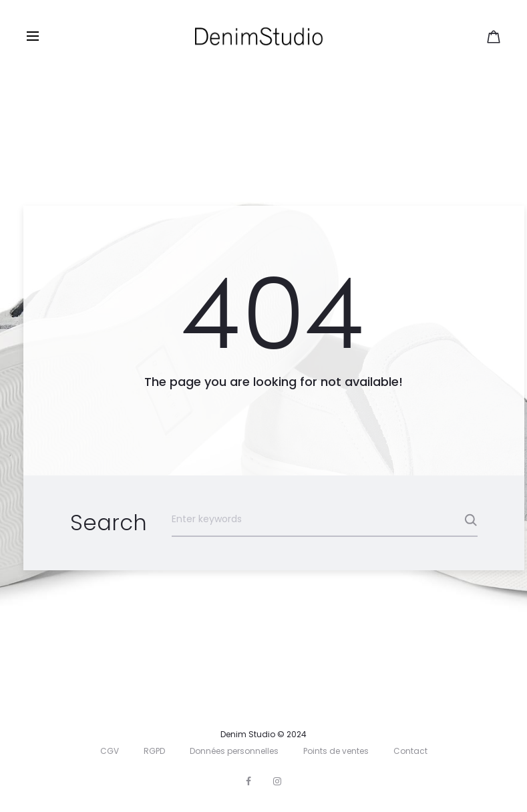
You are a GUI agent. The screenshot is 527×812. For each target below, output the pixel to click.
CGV (110, 751)
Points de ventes (336, 751)
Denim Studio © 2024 (263, 734)
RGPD (154, 751)
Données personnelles (234, 751)
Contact (410, 751)
